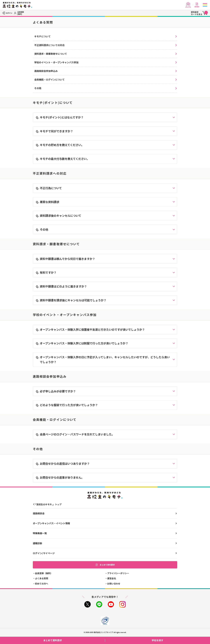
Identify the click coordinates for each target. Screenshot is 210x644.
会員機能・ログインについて (49, 79)
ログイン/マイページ (44, 553)
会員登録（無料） (44, 573)
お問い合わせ (114, 584)
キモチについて (42, 36)
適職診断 (37, 543)
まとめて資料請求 (105, 565)
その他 (38, 88)
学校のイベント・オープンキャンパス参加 (56, 62)
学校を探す (180, 640)
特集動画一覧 (40, 533)
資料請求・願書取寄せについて (51, 54)
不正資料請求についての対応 (49, 45)
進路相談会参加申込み (46, 71)
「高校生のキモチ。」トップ (48, 504)
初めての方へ (42, 584)
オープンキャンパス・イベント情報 (51, 523)
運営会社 (112, 578)
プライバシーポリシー (118, 573)
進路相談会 (39, 513)
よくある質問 (42, 578)
